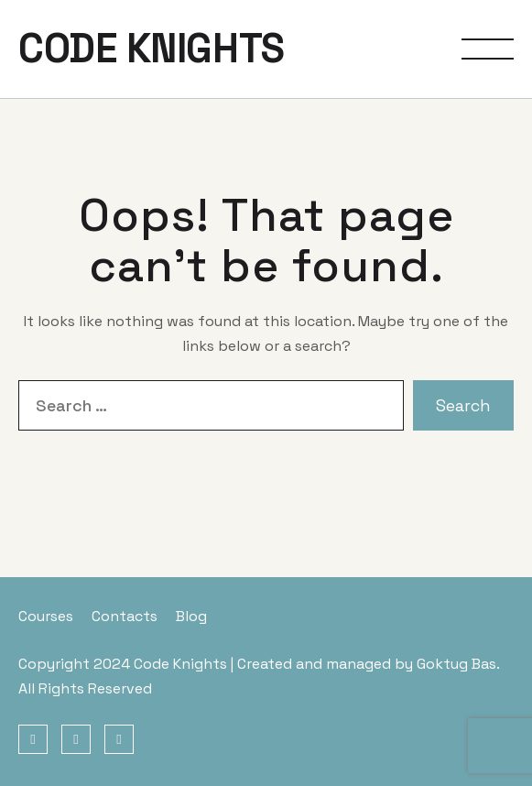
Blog (191, 616)
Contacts (125, 616)
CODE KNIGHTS (152, 49)
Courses (46, 616)
